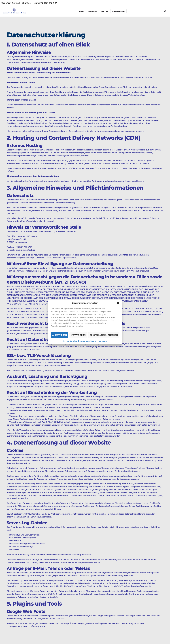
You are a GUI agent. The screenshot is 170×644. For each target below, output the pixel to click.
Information (118, 11)
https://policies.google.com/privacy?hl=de (26, 626)
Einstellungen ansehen (104, 335)
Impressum (102, 341)
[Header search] (165, 11)
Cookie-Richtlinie (70, 341)
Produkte (92, 11)
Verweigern (78, 335)
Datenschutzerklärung (87, 341)
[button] (118, 303)
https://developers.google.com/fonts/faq (83, 623)
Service (105, 11)
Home (81, 11)
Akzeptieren (60, 335)
